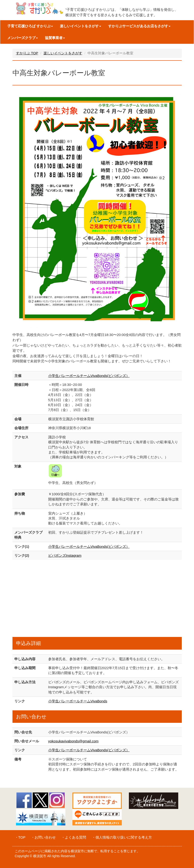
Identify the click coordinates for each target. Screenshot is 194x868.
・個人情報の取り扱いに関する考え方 (122, 837)
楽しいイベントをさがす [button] (81, 26)
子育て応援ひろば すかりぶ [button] (30, 26)
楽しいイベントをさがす (63, 53)
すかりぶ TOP (27, 53)
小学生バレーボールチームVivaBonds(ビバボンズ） (89, 376)
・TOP (20, 837)
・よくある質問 (74, 837)
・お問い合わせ (43, 837)
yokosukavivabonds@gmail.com (73, 741)
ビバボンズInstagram (65, 555)
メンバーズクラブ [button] (23, 38)
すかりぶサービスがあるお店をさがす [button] (139, 26)
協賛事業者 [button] (55, 38)
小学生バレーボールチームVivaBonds (78, 701)
